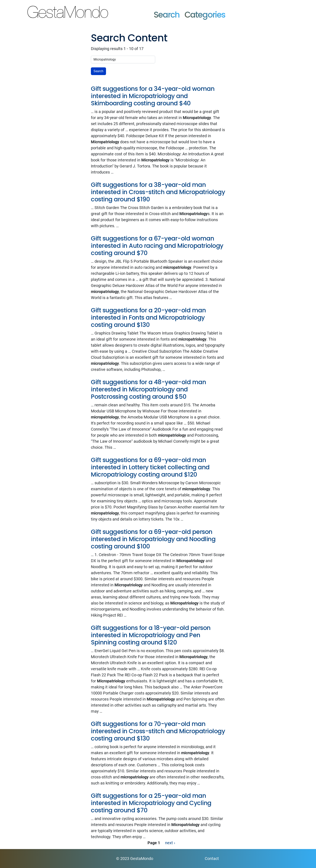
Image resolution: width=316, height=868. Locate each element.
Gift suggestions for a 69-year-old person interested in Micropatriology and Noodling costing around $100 (153, 539)
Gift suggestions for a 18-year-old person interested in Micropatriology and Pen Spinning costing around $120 (151, 635)
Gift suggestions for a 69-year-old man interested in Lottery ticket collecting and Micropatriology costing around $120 (150, 467)
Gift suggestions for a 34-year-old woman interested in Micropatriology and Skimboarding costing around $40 (153, 96)
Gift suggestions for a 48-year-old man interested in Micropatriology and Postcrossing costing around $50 (148, 389)
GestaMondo (130, 11)
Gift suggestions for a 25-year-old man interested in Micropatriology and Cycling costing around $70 (151, 803)
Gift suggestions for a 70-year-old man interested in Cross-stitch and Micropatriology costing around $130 (158, 731)
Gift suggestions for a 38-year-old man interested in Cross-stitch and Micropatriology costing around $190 (158, 192)
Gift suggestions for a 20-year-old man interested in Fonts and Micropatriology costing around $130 (148, 318)
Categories (205, 15)
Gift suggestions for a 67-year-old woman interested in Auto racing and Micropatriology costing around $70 (157, 246)
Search (167, 15)
